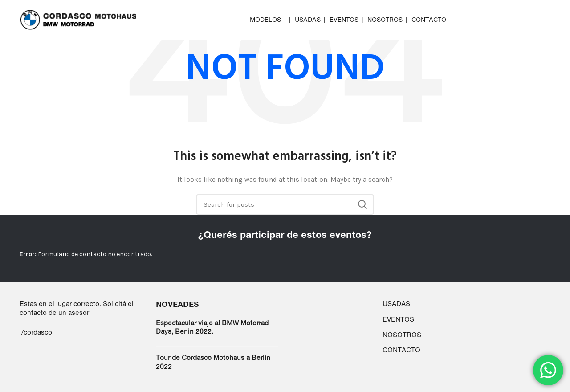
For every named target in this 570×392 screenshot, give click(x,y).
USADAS (396, 304)
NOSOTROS (402, 335)
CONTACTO (401, 350)
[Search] (285, 204)
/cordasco (37, 332)
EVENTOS (398, 319)
